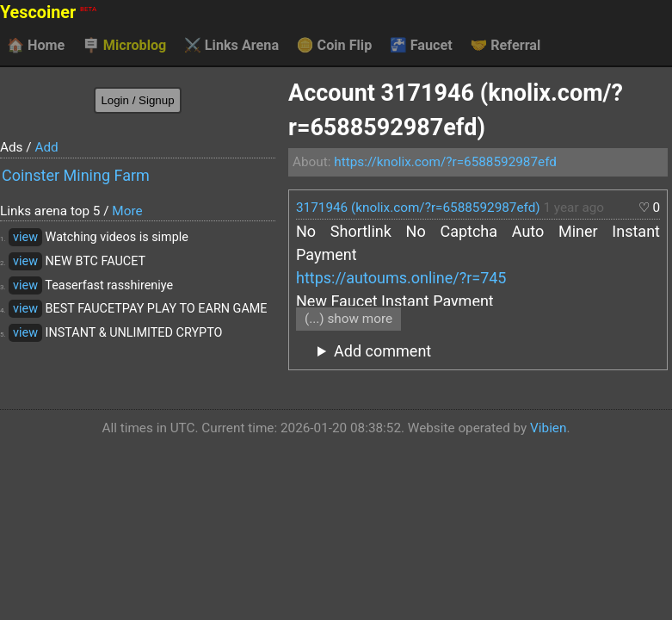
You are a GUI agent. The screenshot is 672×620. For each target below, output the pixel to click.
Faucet (421, 46)
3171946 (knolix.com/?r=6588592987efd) (418, 208)
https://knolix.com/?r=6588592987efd (445, 162)
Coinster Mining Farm (76, 175)
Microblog (125, 46)
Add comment (382, 351)
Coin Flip (335, 46)
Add (46, 147)
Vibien (548, 428)
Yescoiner (48, 12)
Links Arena (231, 46)
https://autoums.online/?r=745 (401, 278)
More (127, 211)
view (25, 237)
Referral (505, 46)
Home (36, 46)
